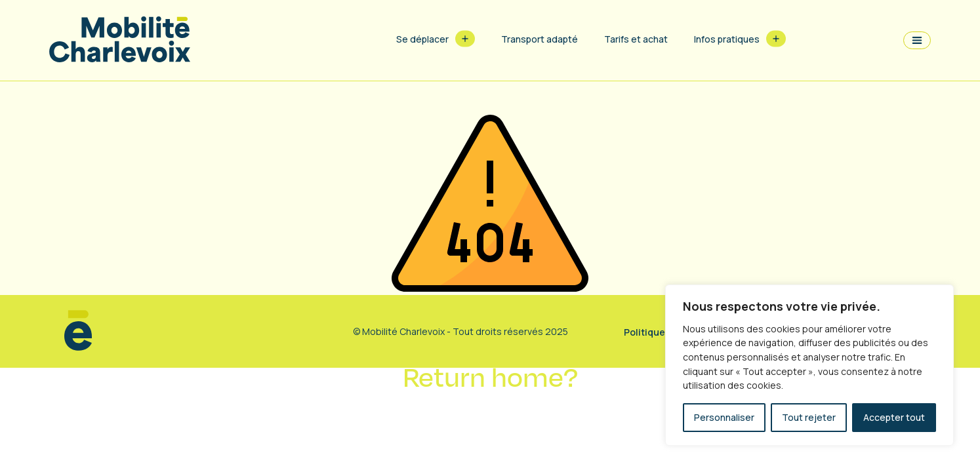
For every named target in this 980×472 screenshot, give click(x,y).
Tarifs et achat (636, 39)
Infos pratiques (727, 39)
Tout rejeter (809, 417)
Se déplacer (422, 39)
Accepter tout (894, 417)
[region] (809, 365)
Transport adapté (540, 39)
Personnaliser (724, 417)
